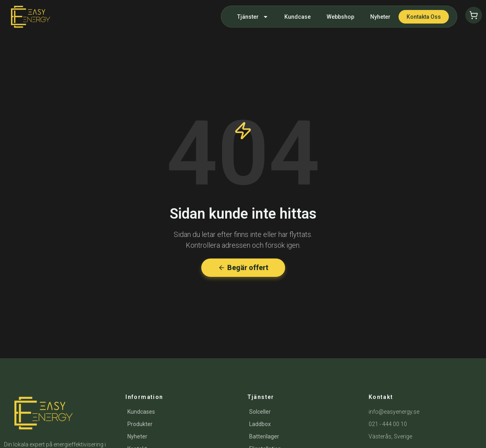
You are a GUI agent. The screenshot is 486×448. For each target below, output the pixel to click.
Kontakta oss (424, 17)
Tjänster (253, 17)
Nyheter (380, 17)
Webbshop (340, 17)
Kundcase (298, 17)
